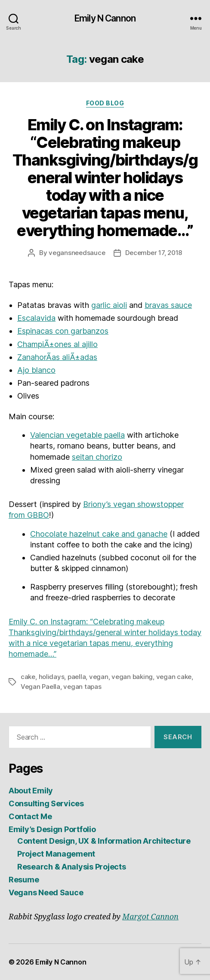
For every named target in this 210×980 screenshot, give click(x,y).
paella (77, 677)
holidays (52, 677)
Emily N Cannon (105, 18)
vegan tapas (82, 687)
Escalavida (36, 318)
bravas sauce (168, 305)
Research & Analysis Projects (71, 867)
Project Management (56, 854)
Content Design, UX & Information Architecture (104, 841)
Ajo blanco (36, 370)
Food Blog (105, 103)
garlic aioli (109, 305)
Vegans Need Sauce (46, 892)
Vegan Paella (40, 687)
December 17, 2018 (154, 253)
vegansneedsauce (77, 253)
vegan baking (132, 677)
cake (28, 677)
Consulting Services (46, 803)
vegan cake (174, 677)
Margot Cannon (150, 917)
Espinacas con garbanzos (63, 331)
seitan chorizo (97, 457)
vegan (99, 677)
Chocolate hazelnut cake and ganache (99, 534)
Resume (24, 880)
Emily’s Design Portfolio (52, 829)
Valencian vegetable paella (77, 435)
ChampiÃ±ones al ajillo (57, 344)
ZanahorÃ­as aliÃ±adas (57, 357)
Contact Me (30, 816)
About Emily (31, 791)
